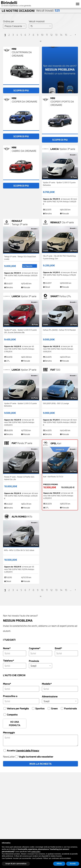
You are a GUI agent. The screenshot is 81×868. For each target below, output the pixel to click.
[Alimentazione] (60, 701)
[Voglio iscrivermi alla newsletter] (17, 757)
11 (47, 35)
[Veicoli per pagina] (40, 26)
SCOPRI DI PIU (21, 90)
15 (66, 35)
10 (42, 35)
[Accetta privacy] (5, 750)
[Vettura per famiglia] (5, 708)
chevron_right (75, 35)
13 (56, 35)
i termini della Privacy (28, 750)
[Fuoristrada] (62, 708)
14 (61, 35)
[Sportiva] (33, 708)
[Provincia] (40, 666)
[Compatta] (5, 715)
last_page (41, 41)
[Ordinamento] (15, 26)
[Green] (49, 708)
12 (51, 35)
